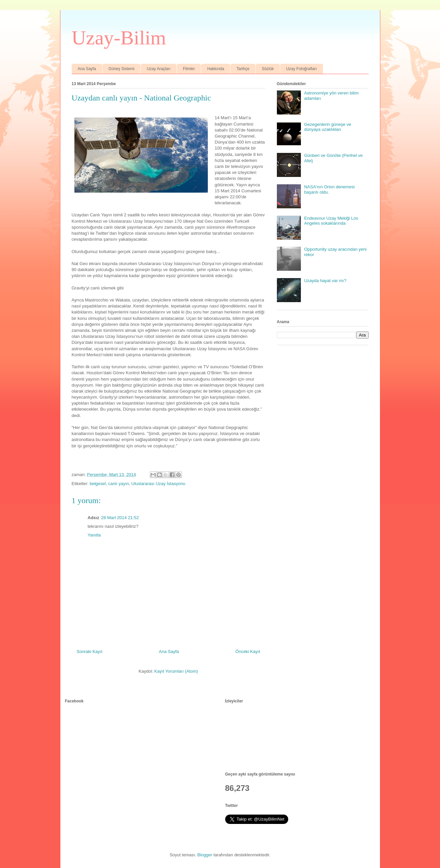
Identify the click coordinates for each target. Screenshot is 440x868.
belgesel (98, 484)
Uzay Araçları (159, 69)
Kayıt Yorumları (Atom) (176, 671)
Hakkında (216, 69)
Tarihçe (243, 69)
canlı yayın (118, 484)
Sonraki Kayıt (90, 652)
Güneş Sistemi (121, 69)
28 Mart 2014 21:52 (120, 518)
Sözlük (268, 69)
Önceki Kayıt (248, 652)
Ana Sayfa (87, 69)
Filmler (189, 69)
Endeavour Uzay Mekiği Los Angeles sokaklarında (331, 221)
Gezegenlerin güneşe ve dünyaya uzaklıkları (328, 127)
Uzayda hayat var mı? (325, 281)
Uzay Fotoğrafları (302, 69)
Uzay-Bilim (119, 38)
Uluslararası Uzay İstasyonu (158, 484)
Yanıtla (94, 535)
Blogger (205, 855)
